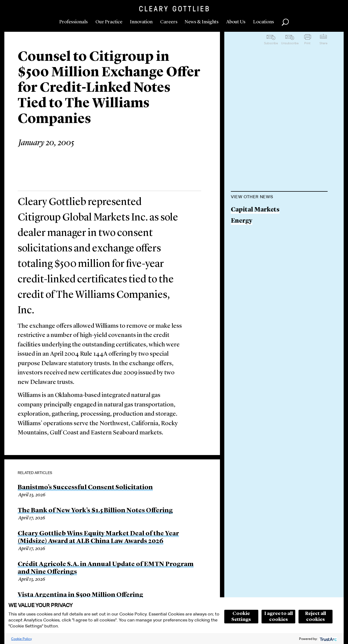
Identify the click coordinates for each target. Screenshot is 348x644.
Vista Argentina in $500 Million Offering (80, 595)
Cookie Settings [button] (241, 617)
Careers (169, 22)
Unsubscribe (290, 43)
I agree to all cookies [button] (279, 617)
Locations (264, 22)
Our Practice (109, 22)
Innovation (141, 22)
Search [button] (285, 22)
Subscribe (271, 43)
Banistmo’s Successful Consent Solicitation (85, 488)
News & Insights (202, 22)
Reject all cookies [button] (316, 617)
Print (307, 43)
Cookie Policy (21, 639)
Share (323, 43)
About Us (236, 22)
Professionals (74, 22)
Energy (242, 221)
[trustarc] (328, 639)
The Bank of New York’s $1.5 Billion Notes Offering (95, 511)
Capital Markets (255, 210)
